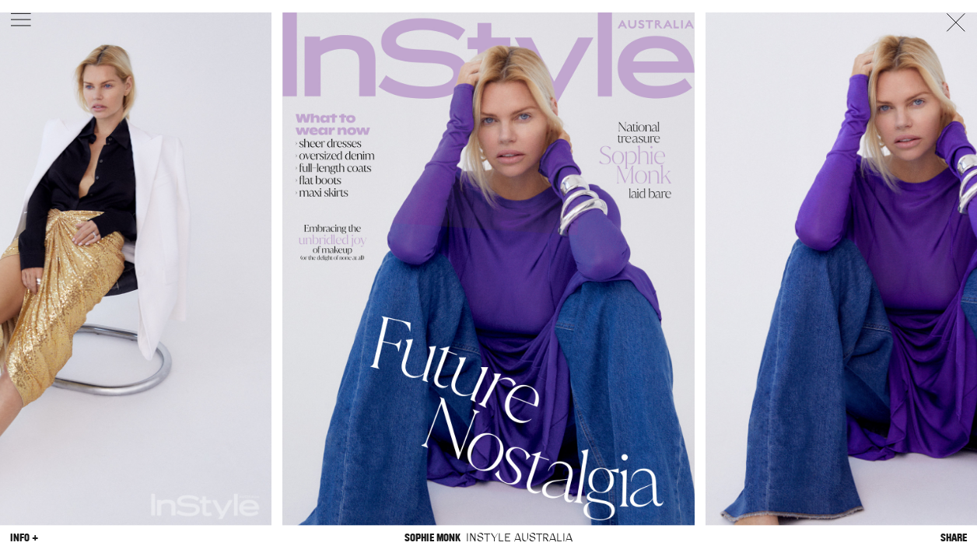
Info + (24, 538)
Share (954, 538)
